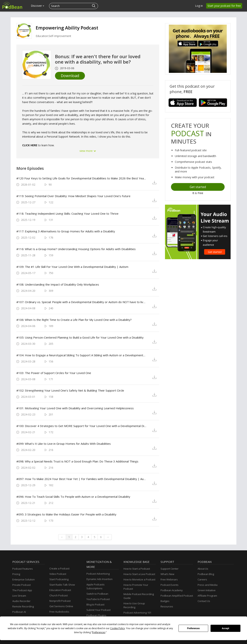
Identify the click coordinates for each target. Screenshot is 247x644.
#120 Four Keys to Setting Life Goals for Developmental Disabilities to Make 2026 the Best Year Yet (81, 178)
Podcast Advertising (98, 574)
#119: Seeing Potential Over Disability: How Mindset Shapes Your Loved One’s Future (73, 196)
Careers (202, 579)
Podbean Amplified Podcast (177, 596)
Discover (38, 6)
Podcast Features (23, 569)
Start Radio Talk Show (62, 585)
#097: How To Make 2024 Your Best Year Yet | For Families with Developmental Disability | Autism (81, 479)
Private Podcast (22, 585)
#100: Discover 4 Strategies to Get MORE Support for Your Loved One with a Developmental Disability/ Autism (81, 426)
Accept (226, 628)
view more (88, 151)
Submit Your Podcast (99, 610)
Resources (167, 606)
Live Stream (19, 596)
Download (70, 76)
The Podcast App (22, 590)
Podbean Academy (172, 590)
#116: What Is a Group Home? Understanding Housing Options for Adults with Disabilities (76, 249)
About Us (203, 569)
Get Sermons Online (61, 606)
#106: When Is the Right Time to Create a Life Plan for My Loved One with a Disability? (74, 320)
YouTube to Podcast (98, 599)
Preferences (193, 628)
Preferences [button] (99, 632)
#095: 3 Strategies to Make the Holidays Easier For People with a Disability (66, 514)
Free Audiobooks (59, 612)
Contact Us (204, 601)
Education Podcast (60, 590)
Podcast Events (170, 585)
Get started (198, 187)
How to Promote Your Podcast (136, 587)
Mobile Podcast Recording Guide (139, 596)
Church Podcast (59, 595)
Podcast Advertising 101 (137, 613)
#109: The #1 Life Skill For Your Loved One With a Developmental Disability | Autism (72, 267)
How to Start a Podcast (137, 569)
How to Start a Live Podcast (139, 574)
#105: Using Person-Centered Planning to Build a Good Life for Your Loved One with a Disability (80, 337)
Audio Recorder (21, 601)
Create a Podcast (59, 568)
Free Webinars (169, 579)
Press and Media (208, 585)
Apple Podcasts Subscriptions (96, 586)
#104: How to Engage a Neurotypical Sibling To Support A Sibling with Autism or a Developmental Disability (81, 355)
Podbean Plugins (96, 615)
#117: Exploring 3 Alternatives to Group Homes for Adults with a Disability (66, 231)
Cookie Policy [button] (118, 628)
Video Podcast (58, 574)
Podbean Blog (206, 574)
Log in (199, 6)
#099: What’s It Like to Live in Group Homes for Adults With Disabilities (64, 444)
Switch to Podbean (97, 594)
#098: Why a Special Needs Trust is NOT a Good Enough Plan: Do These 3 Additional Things (77, 461)
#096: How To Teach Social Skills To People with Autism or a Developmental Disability (73, 497)
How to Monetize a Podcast (139, 579)
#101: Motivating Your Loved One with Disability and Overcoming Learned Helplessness (75, 408)
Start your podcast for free (224, 6)
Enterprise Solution (24, 579)
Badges (165, 601)
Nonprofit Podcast (60, 601)
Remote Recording (23, 606)
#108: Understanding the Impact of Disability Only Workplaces (58, 284)
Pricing (16, 574)
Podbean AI (19, 612)
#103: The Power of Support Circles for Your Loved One (54, 373)
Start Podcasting (59, 579)
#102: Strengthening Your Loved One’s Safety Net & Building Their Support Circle (70, 390)
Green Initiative (207, 590)
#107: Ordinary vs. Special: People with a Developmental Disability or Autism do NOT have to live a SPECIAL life (81, 302)
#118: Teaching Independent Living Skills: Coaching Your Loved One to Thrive (67, 214)
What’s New (167, 574)
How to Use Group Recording (134, 605)
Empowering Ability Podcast (67, 28)
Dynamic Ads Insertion (99, 579)
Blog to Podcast (95, 604)
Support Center (170, 569)
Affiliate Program (207, 596)
